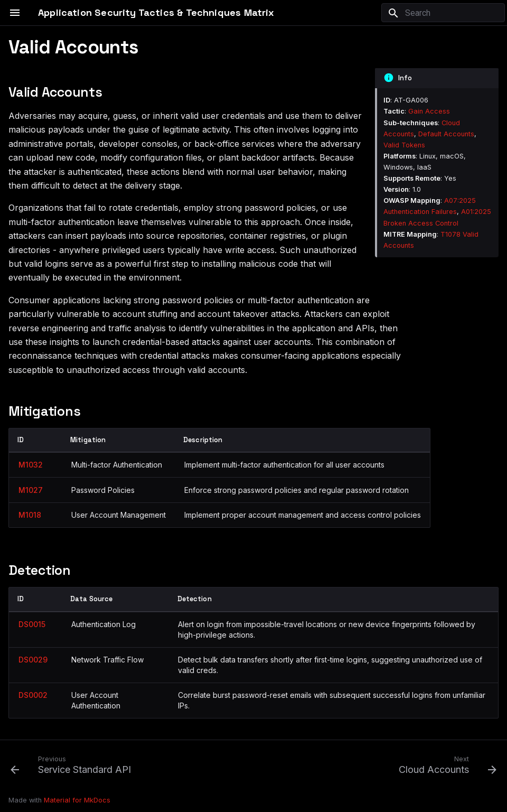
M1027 (31, 490)
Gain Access (429, 111)
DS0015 (32, 624)
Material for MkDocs (77, 800)
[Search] (443, 13)
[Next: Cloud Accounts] (445, 764)
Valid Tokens (404, 145)
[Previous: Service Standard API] (73, 764)
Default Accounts (446, 134)
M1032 (31, 465)
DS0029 (33, 660)
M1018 (30, 515)
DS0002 (33, 695)
